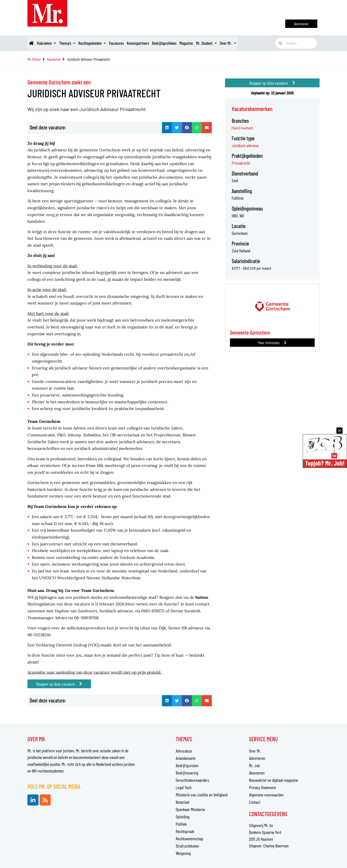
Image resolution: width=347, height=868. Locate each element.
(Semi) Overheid (242, 128)
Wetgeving (183, 853)
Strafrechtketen (187, 846)
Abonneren (257, 773)
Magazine (211, 43)
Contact (255, 802)
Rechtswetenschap (190, 839)
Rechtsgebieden (102, 43)
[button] (167, 128)
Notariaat (183, 802)
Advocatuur (184, 751)
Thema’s (74, 43)
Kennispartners (155, 43)
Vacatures (130, 43)
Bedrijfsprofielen (185, 43)
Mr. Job (254, 765)
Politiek (181, 824)
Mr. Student (234, 43)
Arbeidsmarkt (186, 758)
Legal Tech (184, 787)
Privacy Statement (262, 787)
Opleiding (183, 817)
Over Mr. (259, 43)
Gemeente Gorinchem (251, 332)
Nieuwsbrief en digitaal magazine (273, 780)
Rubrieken (50, 43)
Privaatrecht (241, 163)
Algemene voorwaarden (266, 795)
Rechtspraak (185, 831)
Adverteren (257, 758)
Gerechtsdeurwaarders (192, 780)
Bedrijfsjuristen (187, 765)
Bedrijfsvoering (187, 773)
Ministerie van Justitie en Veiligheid (202, 795)
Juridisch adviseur (245, 145)
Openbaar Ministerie (190, 809)
